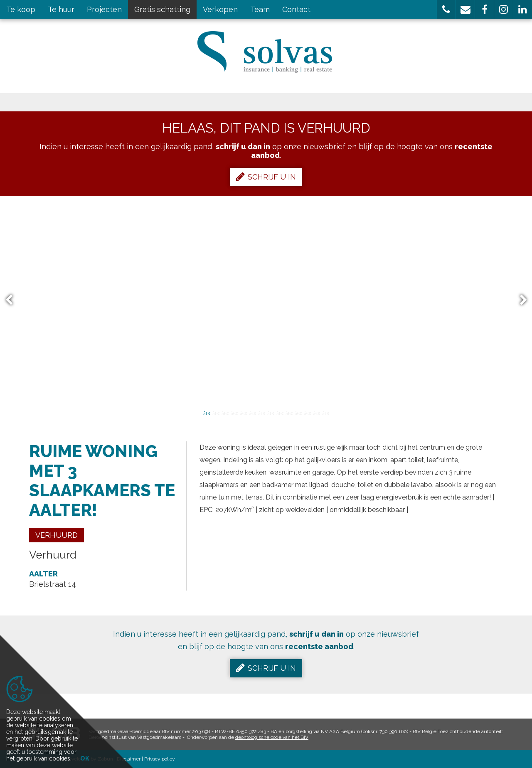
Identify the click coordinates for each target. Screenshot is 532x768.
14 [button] (325, 413)
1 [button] (207, 413)
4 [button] (234, 413)
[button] (446, 9)
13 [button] (316, 413)
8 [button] (271, 413)
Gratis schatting (162, 9)
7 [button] (261, 413)
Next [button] (520, 300)
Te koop (21, 9)
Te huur (61, 9)
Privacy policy (160, 759)
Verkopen (220, 9)
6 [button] (252, 413)
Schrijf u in (266, 177)
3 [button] (225, 413)
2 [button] (216, 413)
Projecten (104, 9)
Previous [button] (13, 300)
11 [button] (298, 413)
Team (260, 9)
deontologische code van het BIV (272, 737)
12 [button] (307, 413)
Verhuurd (57, 535)
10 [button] (289, 413)
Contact (296, 9)
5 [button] (243, 413)
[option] (266, 300)
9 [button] (280, 413)
